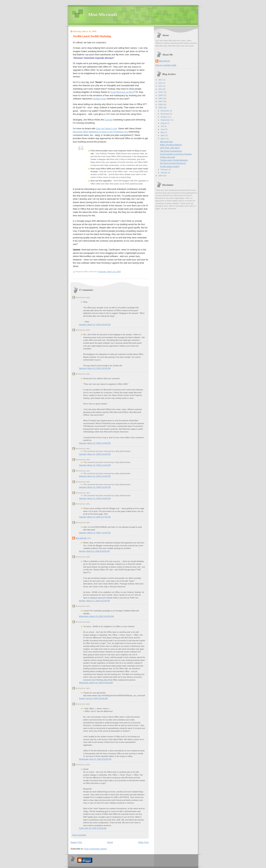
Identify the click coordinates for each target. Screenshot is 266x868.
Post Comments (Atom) (95, 849)
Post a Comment (79, 835)
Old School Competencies (171, 151)
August (164, 123)
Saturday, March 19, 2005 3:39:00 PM (95, 325)
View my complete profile (166, 65)
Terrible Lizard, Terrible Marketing (92, 36)
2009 (161, 95)
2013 (161, 83)
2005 (161, 108)
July (163, 126)
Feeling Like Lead (168, 157)
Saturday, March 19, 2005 (110, 272)
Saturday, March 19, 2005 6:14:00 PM (95, 454)
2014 (161, 80)
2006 (161, 104)
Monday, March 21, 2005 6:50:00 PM (94, 551)
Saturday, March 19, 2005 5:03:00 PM (95, 368)
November (165, 114)
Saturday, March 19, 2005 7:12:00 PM (95, 533)
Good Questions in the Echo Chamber (176, 154)
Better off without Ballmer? (171, 145)
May (163, 132)
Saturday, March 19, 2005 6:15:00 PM (95, 476)
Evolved (108, 120)
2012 (161, 86)
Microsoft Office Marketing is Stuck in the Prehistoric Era (100, 132)
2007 (161, 101)
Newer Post (76, 842)
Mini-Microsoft (103, 15)
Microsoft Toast (166, 142)
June (163, 129)
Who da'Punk (81, 538)
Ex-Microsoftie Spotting (170, 166)
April (163, 135)
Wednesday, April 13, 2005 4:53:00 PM (95, 759)
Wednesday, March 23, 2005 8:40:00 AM (96, 683)
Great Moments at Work (122, 92)
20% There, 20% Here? (170, 148)
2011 (161, 89)
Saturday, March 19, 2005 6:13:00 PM (95, 443)
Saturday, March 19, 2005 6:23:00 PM (95, 498)
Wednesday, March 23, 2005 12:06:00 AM (96, 616)
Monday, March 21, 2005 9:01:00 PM (94, 601)
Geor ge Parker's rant (107, 128)
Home (110, 842)
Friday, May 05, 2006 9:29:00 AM (93, 828)
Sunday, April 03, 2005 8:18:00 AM (93, 698)
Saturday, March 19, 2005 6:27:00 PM (95, 517)
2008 (161, 98)
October (164, 117)
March (164, 139)
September (165, 120)
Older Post (143, 842)
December (165, 111)
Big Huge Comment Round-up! (173, 163)
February (165, 169)
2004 (161, 176)
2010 (161, 92)
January (164, 173)
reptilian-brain (99, 99)
